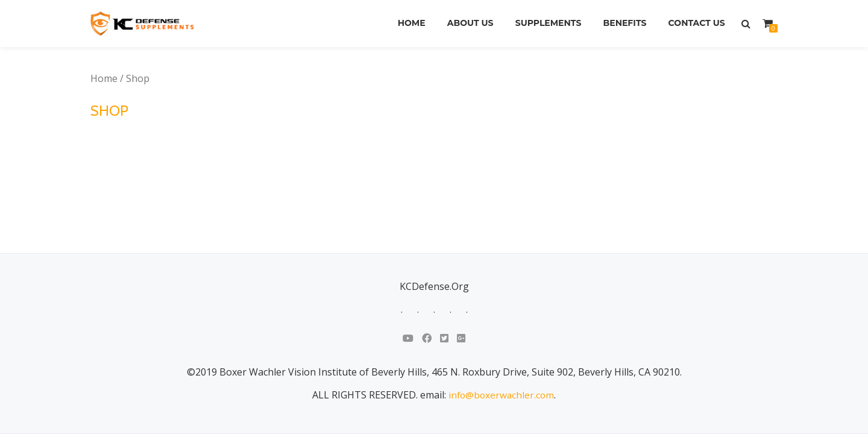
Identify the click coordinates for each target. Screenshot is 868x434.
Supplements (543, 24)
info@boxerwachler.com (502, 307)
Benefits (621, 24)
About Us (463, 24)
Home (402, 24)
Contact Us (696, 24)
